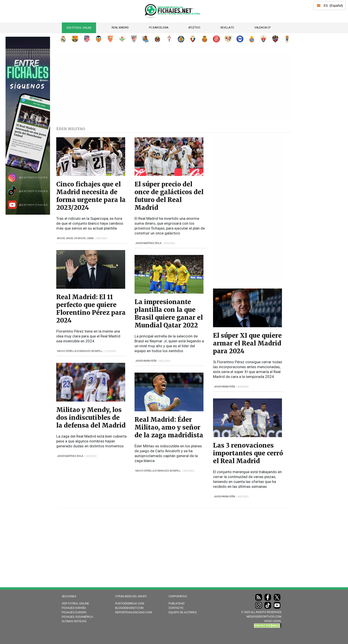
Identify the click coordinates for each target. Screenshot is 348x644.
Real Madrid (120, 28)
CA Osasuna (193, 39)
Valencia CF (263, 28)
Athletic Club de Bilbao (134, 39)
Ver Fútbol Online (79, 28)
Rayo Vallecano (228, 39)
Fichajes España (74, 608)
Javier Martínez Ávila (70, 456)
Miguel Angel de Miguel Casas (75, 238)
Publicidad (177, 604)
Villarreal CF (157, 39)
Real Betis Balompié (122, 39)
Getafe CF (181, 39)
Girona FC (216, 39)
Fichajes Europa (74, 612)
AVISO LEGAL (273, 621)
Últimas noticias (74, 621)
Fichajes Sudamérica (77, 617)
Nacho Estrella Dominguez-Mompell (80, 351)
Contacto (176, 608)
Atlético (194, 28)
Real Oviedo (287, 39)
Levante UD (275, 39)
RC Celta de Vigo (169, 39)
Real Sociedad (146, 39)
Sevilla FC (227, 28)
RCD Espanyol (252, 39)
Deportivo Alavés (240, 39)
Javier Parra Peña (146, 361)
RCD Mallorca (205, 39)
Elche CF (264, 39)
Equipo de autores (183, 612)
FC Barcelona (159, 28)
